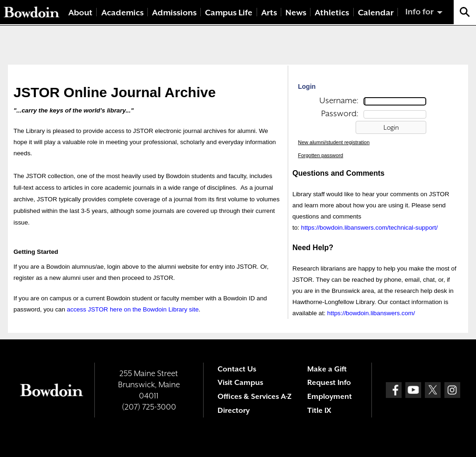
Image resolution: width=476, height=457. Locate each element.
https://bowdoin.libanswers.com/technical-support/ (370, 228)
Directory (234, 411)
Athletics (332, 13)
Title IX (319, 411)
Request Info (329, 383)
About (80, 13)
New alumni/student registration (334, 142)
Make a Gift (327, 369)
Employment (330, 397)
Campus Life (229, 13)
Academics (122, 13)
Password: (340, 113)
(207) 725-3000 (149, 407)
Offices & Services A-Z (255, 397)
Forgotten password (321, 155)
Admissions (174, 13)
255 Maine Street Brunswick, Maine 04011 (149, 384)
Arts (269, 13)
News (296, 13)
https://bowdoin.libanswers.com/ (371, 313)
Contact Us (237, 369)
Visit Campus (240, 383)
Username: (339, 100)
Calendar (376, 13)
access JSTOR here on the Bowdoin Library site (133, 309)
